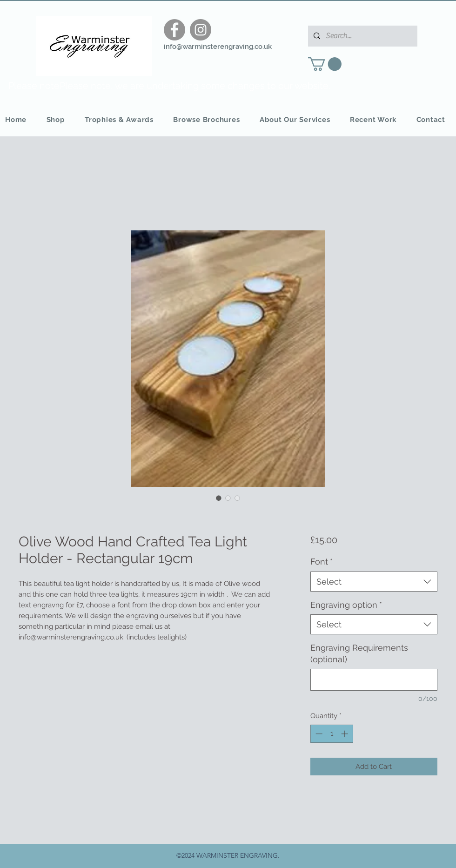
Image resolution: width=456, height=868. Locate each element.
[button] (325, 64)
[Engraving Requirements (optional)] (374, 680)
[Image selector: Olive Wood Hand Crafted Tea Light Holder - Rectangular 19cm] (219, 498)
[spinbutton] (332, 734)
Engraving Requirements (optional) (359, 653)
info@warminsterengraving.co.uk (218, 47)
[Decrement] (318, 734)
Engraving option (346, 605)
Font (322, 562)
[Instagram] (201, 30)
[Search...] (362, 36)
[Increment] (345, 734)
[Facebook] (174, 30)
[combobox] (374, 582)
